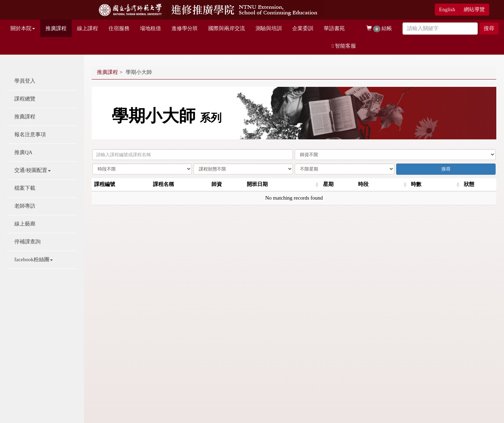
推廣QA (23, 152)
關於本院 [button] (23, 28)
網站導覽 (474, 9)
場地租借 (150, 28)
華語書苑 (334, 28)
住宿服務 (119, 28)
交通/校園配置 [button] (33, 170)
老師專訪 (25, 206)
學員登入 (25, 81)
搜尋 (489, 28)
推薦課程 (25, 117)
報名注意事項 (30, 134)
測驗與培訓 (269, 28)
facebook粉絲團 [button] (34, 259)
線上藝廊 (25, 224)
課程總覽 (25, 99)
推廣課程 (56, 28)
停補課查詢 (27, 242)
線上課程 (87, 28)
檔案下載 (25, 188)
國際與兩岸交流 (227, 28)
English (447, 9)
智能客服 (344, 46)
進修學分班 (185, 28)
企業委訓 (303, 28)
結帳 (379, 29)
